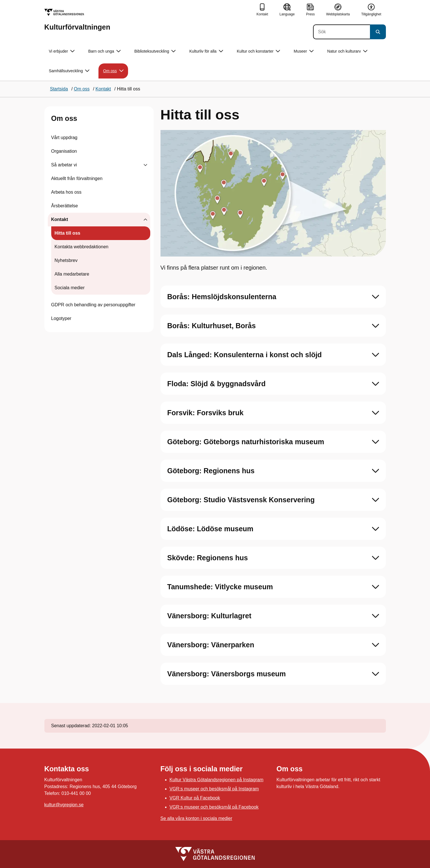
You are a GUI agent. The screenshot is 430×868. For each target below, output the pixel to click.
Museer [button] (304, 51)
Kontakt (60, 219)
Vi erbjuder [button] (62, 51)
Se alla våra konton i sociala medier (197, 818)
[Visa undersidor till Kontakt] (145, 220)
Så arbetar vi (64, 165)
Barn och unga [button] (104, 51)
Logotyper (61, 318)
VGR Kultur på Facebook (195, 798)
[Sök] (341, 32)
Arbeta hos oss (66, 192)
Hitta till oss (68, 233)
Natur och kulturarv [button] (347, 51)
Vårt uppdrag (64, 138)
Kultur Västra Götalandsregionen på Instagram (217, 780)
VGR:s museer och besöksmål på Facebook (214, 807)
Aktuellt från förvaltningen (77, 178)
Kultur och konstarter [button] (258, 51)
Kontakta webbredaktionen (82, 247)
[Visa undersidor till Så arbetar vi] (145, 165)
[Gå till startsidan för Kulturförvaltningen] (77, 20)
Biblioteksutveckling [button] (155, 51)
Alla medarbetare (72, 274)
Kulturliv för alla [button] (206, 51)
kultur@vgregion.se (64, 805)
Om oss (64, 118)
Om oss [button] (113, 71)
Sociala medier (70, 288)
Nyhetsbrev (66, 260)
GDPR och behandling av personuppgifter (93, 305)
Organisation (64, 151)
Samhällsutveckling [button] (69, 71)
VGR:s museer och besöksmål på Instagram (214, 789)
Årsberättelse (65, 206)
